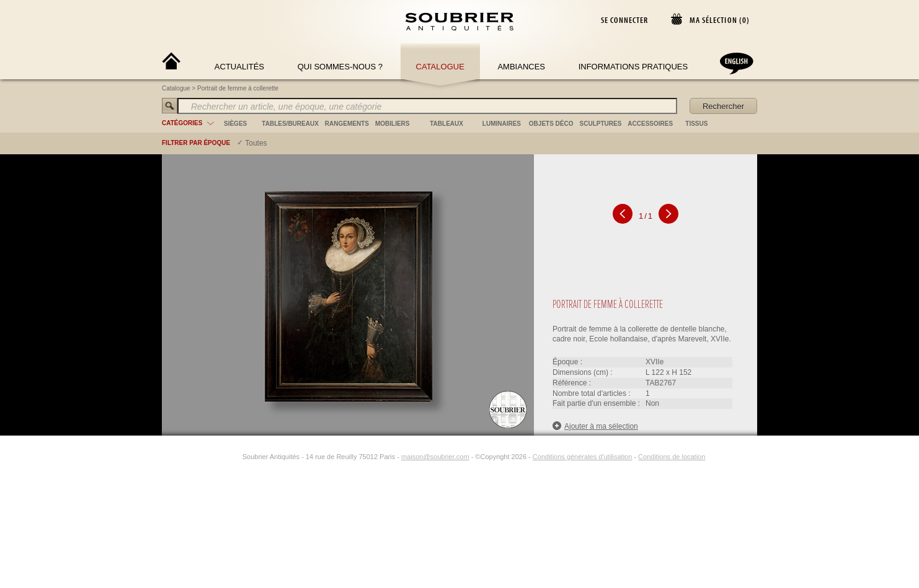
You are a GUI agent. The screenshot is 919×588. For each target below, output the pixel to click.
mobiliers (393, 124)
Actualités (239, 67)
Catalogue (440, 67)
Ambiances (521, 67)
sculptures (601, 124)
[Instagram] (234, 457)
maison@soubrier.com (435, 457)
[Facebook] (220, 457)
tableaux (446, 124)
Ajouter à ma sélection (595, 426)
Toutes (256, 143)
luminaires (502, 124)
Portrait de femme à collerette (238, 88)
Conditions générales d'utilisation (582, 457)
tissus (696, 124)
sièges (235, 124)
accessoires (650, 124)
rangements (347, 124)
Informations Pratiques (633, 67)
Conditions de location (672, 457)
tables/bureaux (290, 124)
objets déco (551, 124)
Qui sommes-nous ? (340, 67)
